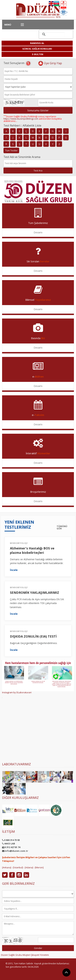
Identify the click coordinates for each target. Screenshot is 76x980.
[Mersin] (39, 867)
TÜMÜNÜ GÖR (62, 527)
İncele (14, 570)
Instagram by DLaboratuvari (17, 692)
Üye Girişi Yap (50, 63)
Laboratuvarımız (16, 764)
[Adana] (29, 867)
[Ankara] (7, 867)
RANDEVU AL (37, 43)
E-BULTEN (38, 54)
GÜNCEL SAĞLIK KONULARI (37, 49)
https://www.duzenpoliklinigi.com (21, 119)
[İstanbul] (18, 867)
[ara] (52, 34)
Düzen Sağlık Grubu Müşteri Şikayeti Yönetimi (25, 955)
